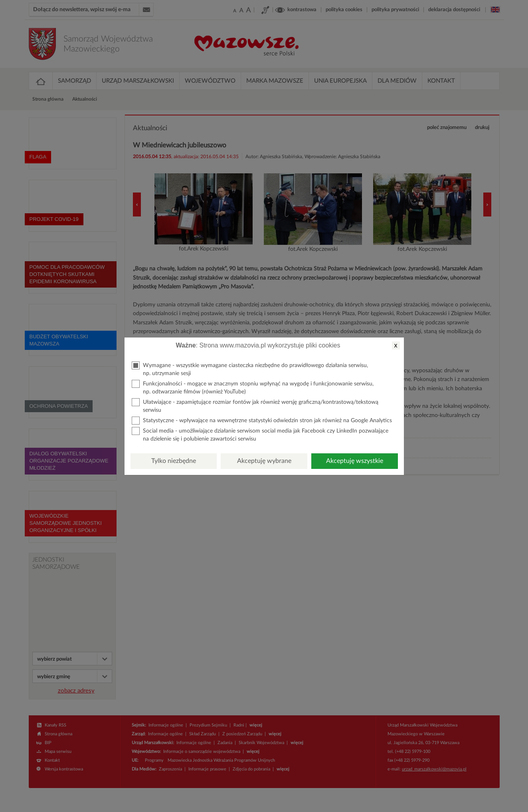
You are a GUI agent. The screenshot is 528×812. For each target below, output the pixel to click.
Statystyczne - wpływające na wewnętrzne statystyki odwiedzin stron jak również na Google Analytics (262, 421)
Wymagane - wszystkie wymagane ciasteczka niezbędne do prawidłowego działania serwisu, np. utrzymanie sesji (250, 369)
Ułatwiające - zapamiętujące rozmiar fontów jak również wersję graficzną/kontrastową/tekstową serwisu (255, 406)
